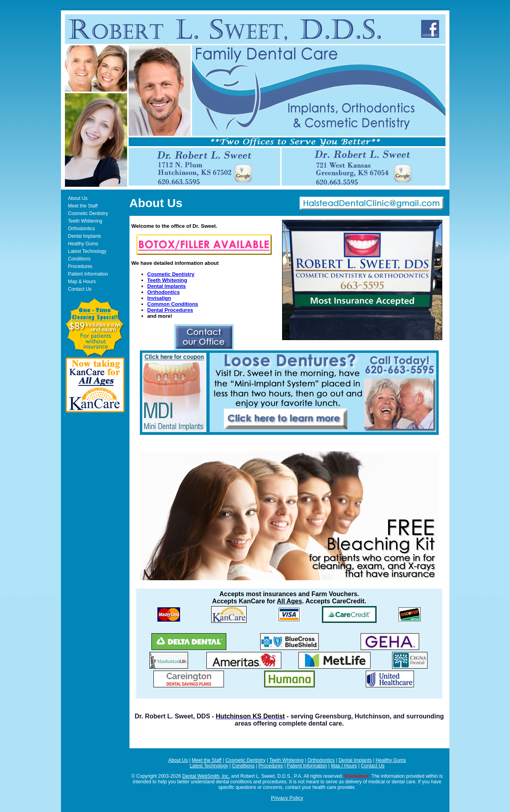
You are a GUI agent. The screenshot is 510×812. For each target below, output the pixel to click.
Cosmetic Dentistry (88, 213)
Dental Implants (85, 236)
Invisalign (159, 298)
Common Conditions (173, 304)
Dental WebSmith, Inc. (206, 776)
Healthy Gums (83, 244)
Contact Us (80, 289)
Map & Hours (82, 282)
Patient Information (88, 274)
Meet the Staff (83, 206)
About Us (78, 198)
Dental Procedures (170, 310)
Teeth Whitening (85, 221)
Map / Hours (344, 766)
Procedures (80, 266)
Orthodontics (82, 229)
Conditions (79, 259)
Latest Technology (87, 251)
